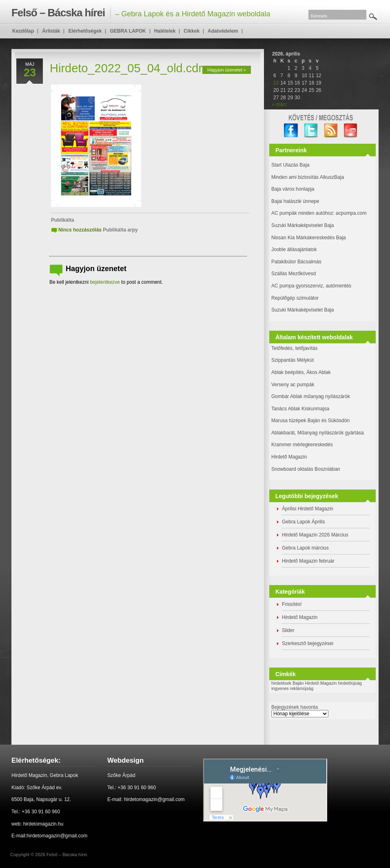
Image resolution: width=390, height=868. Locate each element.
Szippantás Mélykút (292, 360)
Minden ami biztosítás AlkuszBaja (308, 177)
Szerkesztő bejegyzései (308, 643)
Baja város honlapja (293, 189)
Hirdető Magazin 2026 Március (315, 535)
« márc (280, 105)
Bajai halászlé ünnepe (295, 201)
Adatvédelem (223, 31)
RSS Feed (331, 130)
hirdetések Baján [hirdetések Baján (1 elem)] (287, 683)
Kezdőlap (23, 31)
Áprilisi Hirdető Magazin (308, 509)
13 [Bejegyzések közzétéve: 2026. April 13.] (276, 83)
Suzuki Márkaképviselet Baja (302, 225)
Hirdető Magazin (289, 457)
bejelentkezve (105, 282)
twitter (311, 130)
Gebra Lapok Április (303, 522)
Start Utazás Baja (290, 165)
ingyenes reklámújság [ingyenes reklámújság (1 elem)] (292, 688)
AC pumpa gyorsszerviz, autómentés (311, 286)
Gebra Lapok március (305, 548)
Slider (288, 630)
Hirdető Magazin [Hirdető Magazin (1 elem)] (321, 683)
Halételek (165, 31)
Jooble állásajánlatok (294, 249)
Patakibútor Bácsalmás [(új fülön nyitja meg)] (296, 262)
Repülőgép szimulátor (295, 298)
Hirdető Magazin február (308, 561)
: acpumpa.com (350, 213)
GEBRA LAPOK (128, 31)
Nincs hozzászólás (80, 230)
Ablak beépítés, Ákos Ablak (301, 372)
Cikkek (192, 31)
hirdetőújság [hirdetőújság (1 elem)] (350, 683)
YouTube (351, 130)
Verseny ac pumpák (294, 385)
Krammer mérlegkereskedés (302, 445)
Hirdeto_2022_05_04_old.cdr (126, 68)
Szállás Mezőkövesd (294, 274)
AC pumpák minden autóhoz (302, 213)
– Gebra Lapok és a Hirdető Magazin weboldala (141, 13)
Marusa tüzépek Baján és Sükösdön (310, 421)
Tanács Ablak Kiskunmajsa (300, 409)
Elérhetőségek (85, 31)
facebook (291, 130)
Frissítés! (292, 604)
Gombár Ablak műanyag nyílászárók (311, 396)
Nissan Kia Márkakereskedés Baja (309, 238)
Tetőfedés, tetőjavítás (294, 348)
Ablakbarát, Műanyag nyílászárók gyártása (318, 433)
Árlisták (51, 31)
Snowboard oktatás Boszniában (306, 469)
